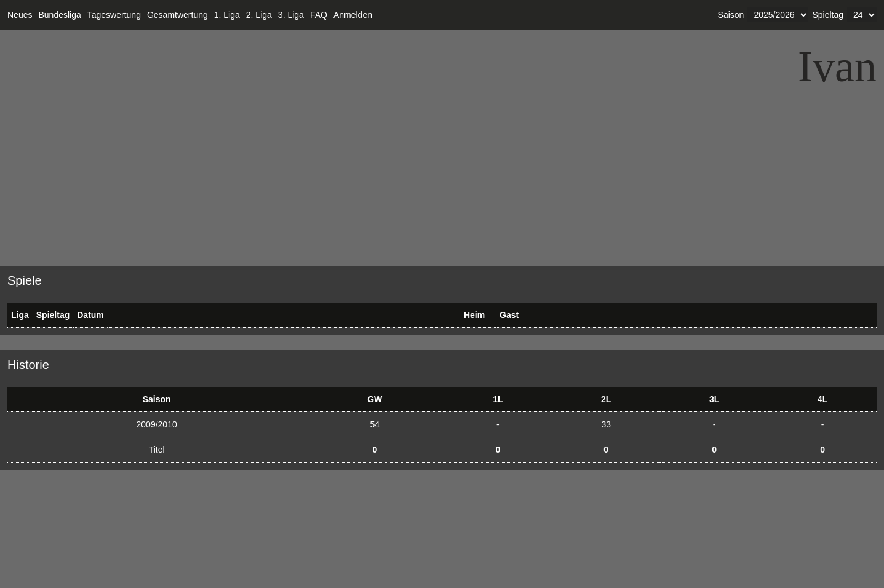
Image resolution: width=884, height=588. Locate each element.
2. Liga (259, 15)
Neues (20, 15)
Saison (731, 15)
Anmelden (353, 15)
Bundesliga (59, 15)
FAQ (319, 15)
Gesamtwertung (177, 15)
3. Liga (291, 15)
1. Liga (227, 15)
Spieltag (828, 15)
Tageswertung (114, 15)
